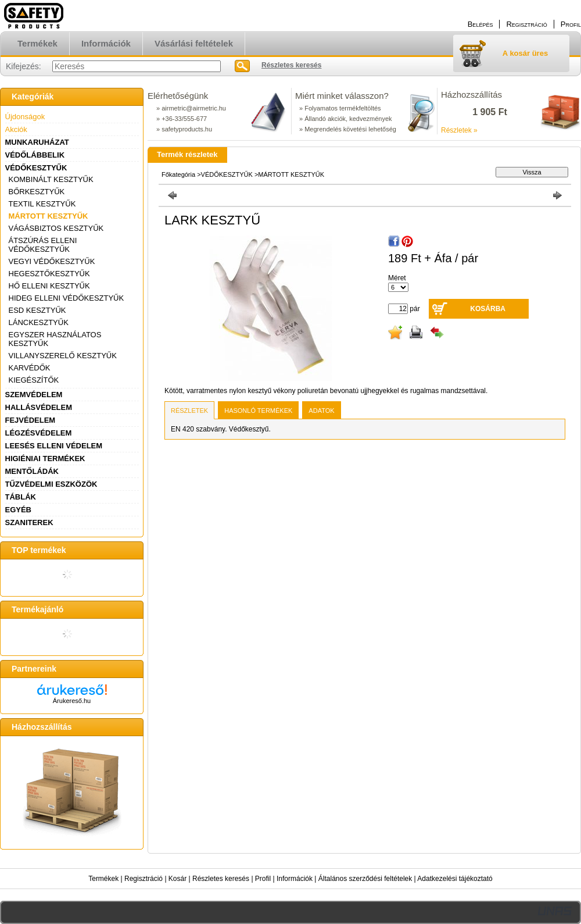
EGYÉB (19, 510)
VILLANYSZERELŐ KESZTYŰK (63, 356)
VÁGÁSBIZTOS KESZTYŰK (56, 228)
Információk (295, 879)
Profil (263, 879)
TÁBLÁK (21, 497)
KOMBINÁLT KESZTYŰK (51, 179)
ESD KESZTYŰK (37, 310)
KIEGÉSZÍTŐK (34, 380)
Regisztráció (144, 879)
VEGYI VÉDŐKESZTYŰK (52, 261)
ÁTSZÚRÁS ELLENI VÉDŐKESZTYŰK (43, 245)
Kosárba (488, 309)
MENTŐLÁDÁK (32, 471)
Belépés (480, 24)
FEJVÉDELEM (31, 420)
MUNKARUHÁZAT (37, 142)
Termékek (103, 879)
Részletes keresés (221, 879)
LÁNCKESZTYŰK (39, 322)
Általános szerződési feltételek (365, 879)
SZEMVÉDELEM (34, 395)
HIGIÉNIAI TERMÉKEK (45, 459)
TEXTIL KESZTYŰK (42, 204)
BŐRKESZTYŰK (37, 192)
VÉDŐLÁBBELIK (35, 155)
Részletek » (459, 130)
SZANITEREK (29, 522)
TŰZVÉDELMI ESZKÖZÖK (51, 484)
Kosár (177, 879)
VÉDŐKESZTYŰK (36, 168)
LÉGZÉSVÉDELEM (39, 433)
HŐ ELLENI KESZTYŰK (49, 286)
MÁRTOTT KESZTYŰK (49, 216)
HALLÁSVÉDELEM (39, 407)
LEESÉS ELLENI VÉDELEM (54, 446)
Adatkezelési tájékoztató (455, 879)
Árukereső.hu (72, 701)
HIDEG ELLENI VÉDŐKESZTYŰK (67, 298)
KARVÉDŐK (30, 368)
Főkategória (178, 174)
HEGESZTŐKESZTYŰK (49, 274)
